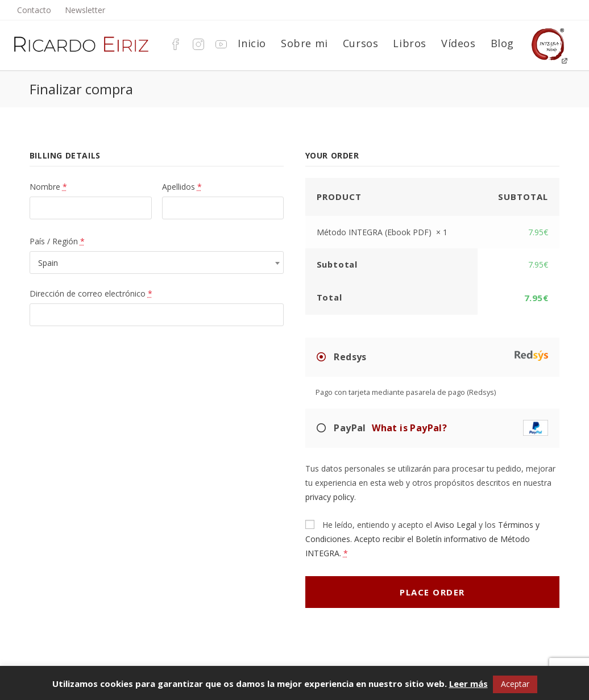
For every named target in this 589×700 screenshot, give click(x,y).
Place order (432, 592)
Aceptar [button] (515, 684)
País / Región (57, 241)
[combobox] (157, 262)
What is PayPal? (409, 428)
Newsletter (85, 10)
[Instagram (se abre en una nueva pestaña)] (196, 43)
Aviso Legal (455, 525)
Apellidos (182, 187)
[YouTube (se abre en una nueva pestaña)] (218, 43)
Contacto (34, 10)
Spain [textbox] (48, 263)
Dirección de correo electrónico (91, 293)
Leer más (468, 684)
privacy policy (330, 497)
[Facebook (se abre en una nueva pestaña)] (173, 43)
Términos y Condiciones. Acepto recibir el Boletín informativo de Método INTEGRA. (422, 539)
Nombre (48, 187)
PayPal (440, 428)
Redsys (440, 356)
